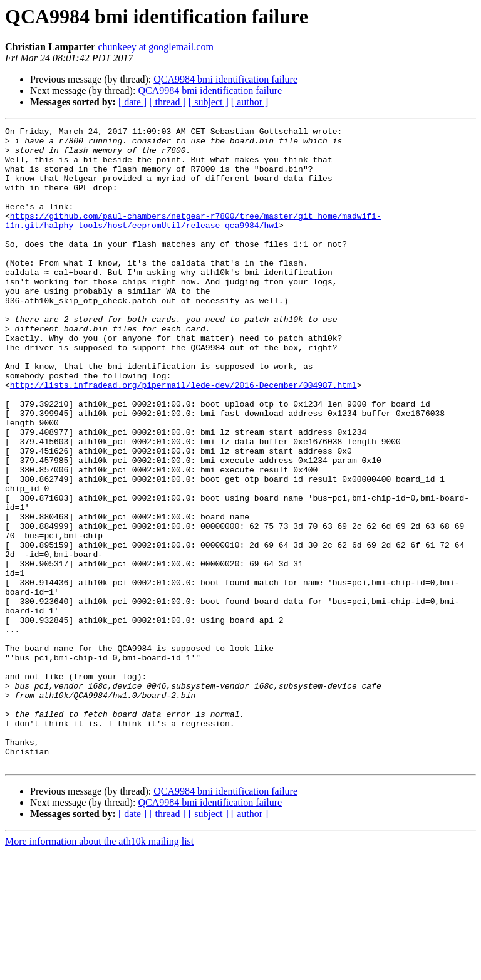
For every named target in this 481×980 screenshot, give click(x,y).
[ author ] (250, 102)
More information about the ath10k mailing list (99, 969)
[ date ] (132, 102)
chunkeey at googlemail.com (155, 47)
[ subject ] (209, 102)
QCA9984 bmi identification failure (225, 79)
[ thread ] (168, 102)
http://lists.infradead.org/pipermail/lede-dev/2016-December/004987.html (184, 437)
